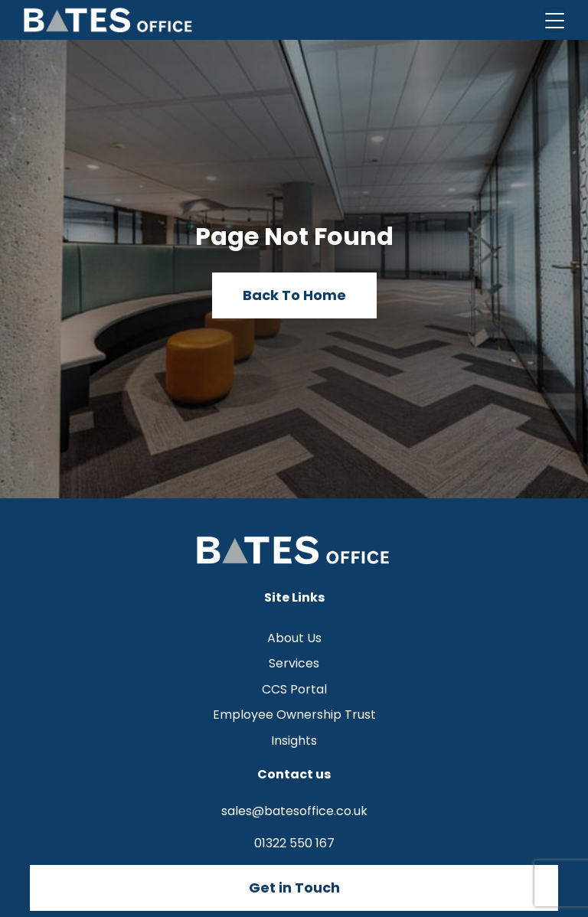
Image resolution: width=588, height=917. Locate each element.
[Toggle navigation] (555, 20)
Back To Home (294, 295)
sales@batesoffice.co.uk (294, 811)
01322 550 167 (294, 843)
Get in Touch (294, 888)
